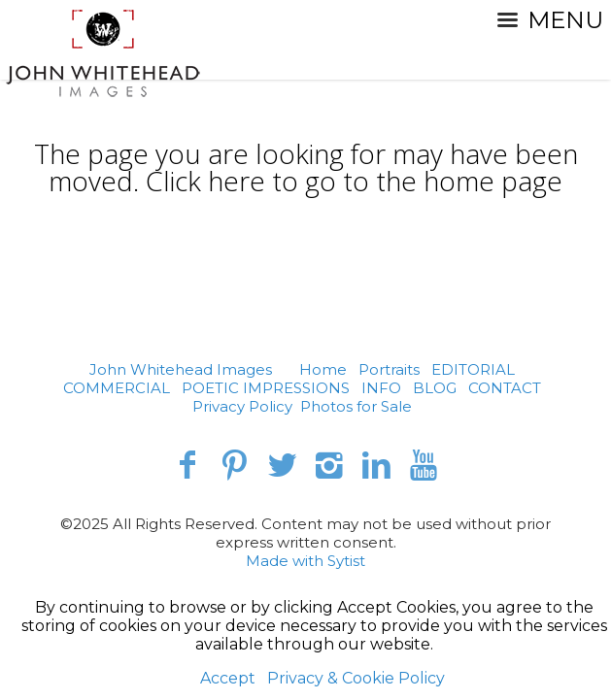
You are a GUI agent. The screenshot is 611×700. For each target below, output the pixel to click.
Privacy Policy (242, 406)
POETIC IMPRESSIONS (266, 388)
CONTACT (505, 388)
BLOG (435, 388)
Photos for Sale (356, 406)
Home (323, 369)
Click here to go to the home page (354, 181)
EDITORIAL (473, 369)
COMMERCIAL (117, 388)
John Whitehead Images (181, 369)
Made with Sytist (305, 561)
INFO (381, 388)
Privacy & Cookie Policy (356, 678)
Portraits (389, 369)
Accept (228, 678)
